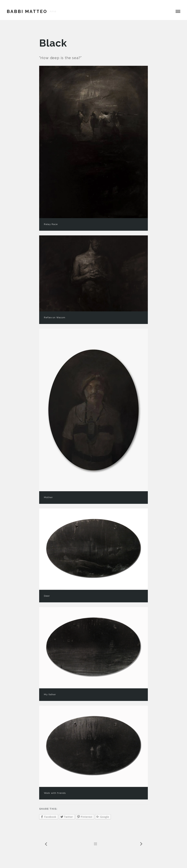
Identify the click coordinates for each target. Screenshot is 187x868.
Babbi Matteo (27, 11)
